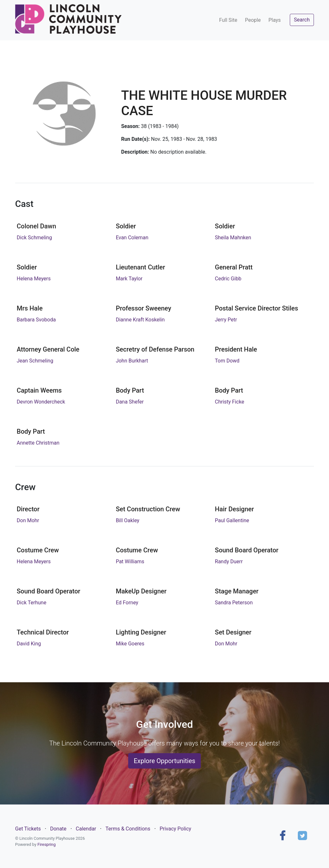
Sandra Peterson (234, 603)
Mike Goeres (130, 644)
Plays (274, 20)
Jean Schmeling (35, 361)
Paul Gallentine (232, 520)
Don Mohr (28, 520)
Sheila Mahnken (233, 238)
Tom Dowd (227, 361)
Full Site (228, 20)
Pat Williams (130, 562)
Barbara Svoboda (36, 320)
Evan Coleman (132, 238)
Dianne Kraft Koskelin (140, 320)
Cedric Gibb (228, 279)
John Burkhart (132, 361)
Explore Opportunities (164, 761)
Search (302, 20)
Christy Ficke (230, 402)
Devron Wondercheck (41, 402)
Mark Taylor (129, 279)
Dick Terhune (31, 603)
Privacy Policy (176, 829)
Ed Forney (127, 603)
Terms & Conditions (128, 829)
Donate (58, 829)
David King (29, 644)
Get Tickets (28, 829)
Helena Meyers (34, 279)
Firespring (46, 844)
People (253, 20)
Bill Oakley (127, 520)
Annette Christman (38, 443)
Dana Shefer (130, 402)
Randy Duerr (229, 562)
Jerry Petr (226, 320)
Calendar (86, 829)
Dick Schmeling (34, 238)
